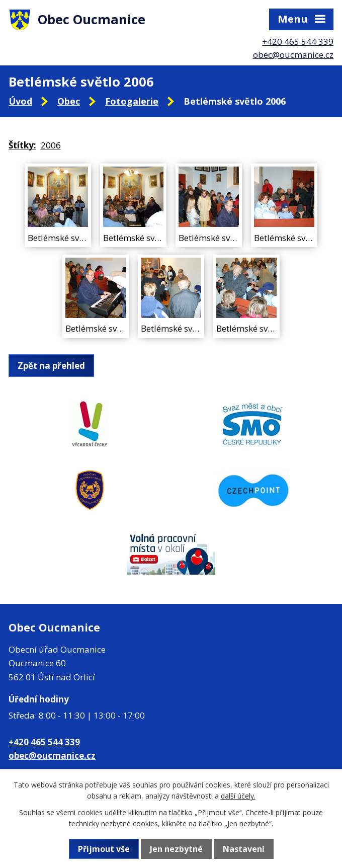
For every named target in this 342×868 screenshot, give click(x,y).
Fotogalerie (132, 101)
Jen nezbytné (176, 849)
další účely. (238, 796)
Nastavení (244, 849)
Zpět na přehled (51, 366)
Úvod (20, 101)
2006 (51, 145)
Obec (69, 101)
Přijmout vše (104, 849)
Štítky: (22, 145)
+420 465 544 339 (298, 42)
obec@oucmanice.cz (293, 55)
